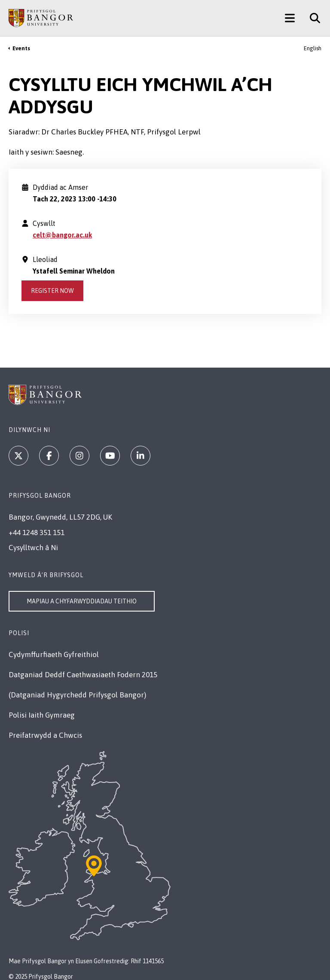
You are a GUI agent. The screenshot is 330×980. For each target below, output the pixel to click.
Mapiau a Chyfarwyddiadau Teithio (82, 601)
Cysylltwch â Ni (33, 548)
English (313, 48)
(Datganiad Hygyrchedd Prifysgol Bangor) (77, 695)
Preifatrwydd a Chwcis (45, 735)
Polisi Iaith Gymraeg (42, 715)
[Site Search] (312, 18)
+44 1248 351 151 (37, 533)
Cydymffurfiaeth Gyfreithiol (54, 654)
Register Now (52, 291)
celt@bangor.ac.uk (62, 235)
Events (21, 48)
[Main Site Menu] (290, 18)
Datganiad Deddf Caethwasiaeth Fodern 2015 (83, 675)
